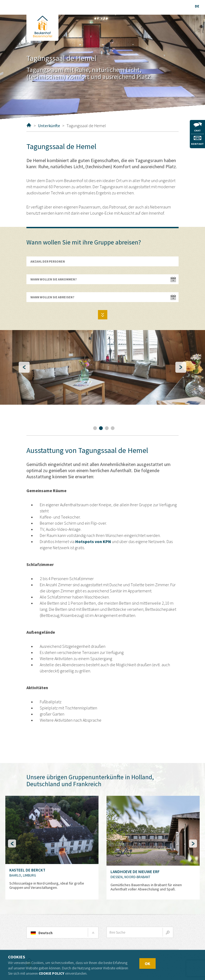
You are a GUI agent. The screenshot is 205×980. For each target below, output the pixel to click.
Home (29, 125)
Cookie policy (52, 973)
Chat (198, 127)
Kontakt (197, 141)
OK (147, 963)
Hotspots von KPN (93, 541)
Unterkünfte (49, 126)
